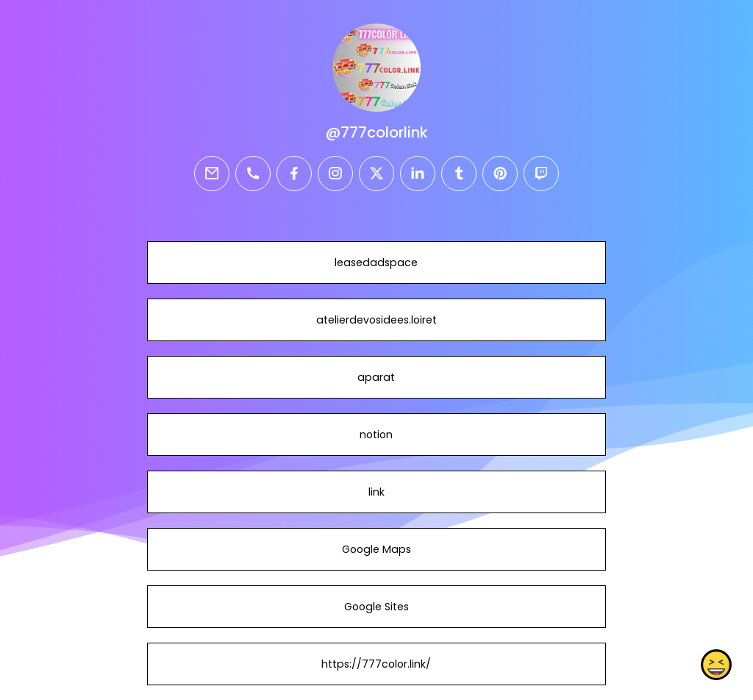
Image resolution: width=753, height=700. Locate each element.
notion (376, 435)
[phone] (253, 174)
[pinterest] (500, 174)
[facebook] (294, 174)
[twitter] (376, 174)
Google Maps (376, 549)
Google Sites (376, 607)
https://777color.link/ (376, 664)
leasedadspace (376, 262)
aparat (376, 377)
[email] (212, 174)
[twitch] (541, 174)
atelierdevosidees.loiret (376, 320)
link (376, 492)
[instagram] (335, 174)
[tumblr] (459, 174)
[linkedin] (418, 174)
